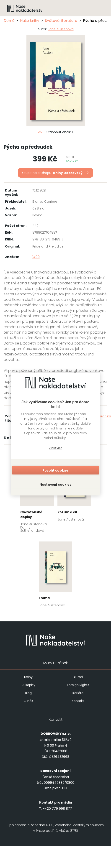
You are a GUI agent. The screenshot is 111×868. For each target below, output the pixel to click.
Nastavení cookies (55, 484)
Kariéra (78, 693)
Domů (9, 21)
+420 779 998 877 (57, 809)
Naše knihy (30, 21)
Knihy (28, 677)
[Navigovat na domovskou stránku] (26, 8)
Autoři (78, 677)
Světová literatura (61, 21)
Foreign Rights (78, 685)
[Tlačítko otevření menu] (101, 8)
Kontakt (78, 701)
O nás (28, 701)
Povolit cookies (56, 470)
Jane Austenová (61, 29)
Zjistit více (56, 448)
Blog (28, 693)
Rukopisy (28, 685)
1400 (36, 257)
